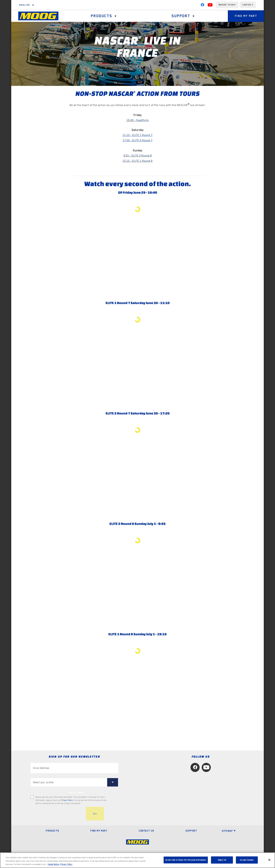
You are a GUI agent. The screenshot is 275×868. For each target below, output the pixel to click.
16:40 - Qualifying (138, 120)
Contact (248, 5)
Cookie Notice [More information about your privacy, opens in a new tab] (53, 864)
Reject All (222, 860)
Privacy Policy (67, 800)
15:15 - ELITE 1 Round (137, 161)
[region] (137, 860)
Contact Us (146, 831)
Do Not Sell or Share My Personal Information (186, 860)
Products (101, 16)
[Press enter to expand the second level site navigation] (115, 16)
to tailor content (76, 793)
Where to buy (227, 5)
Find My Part (246, 16)
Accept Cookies (247, 860)
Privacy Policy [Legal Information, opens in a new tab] (66, 864)
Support (181, 16)
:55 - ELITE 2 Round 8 (138, 156)
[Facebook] (202, 6)
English (25, 5)
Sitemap (229, 831)
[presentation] (57, 814)
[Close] (269, 860)
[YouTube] (210, 6)
